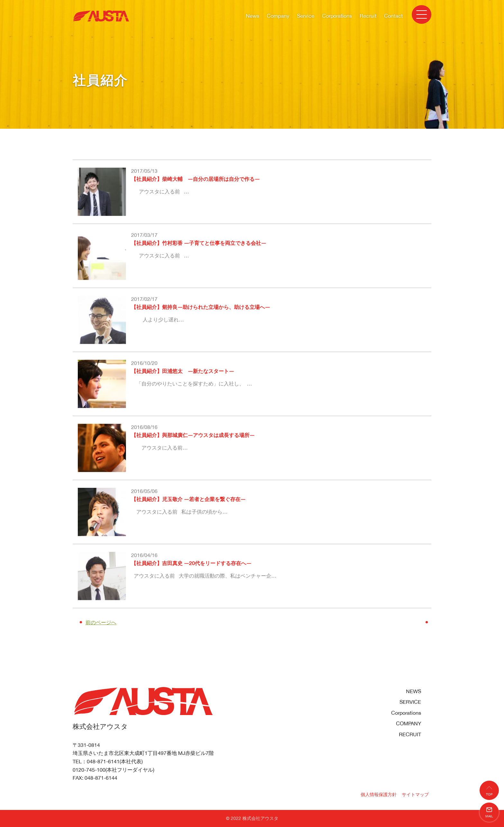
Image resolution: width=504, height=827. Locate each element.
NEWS (414, 691)
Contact (393, 16)
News (252, 16)
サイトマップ (415, 794)
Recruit (368, 16)
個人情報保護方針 (379, 794)
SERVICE (410, 702)
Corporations (337, 16)
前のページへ (101, 622)
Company (278, 16)
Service (306, 16)
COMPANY (409, 723)
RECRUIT (410, 734)
